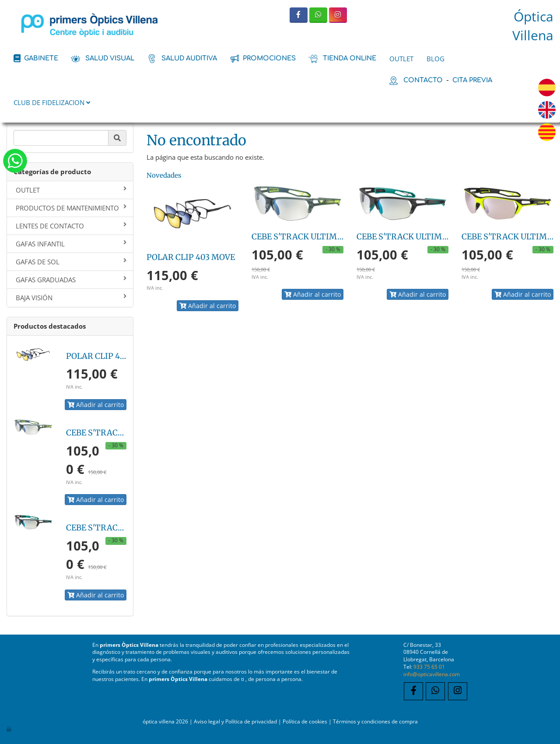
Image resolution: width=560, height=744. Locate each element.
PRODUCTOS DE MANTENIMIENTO (71, 208)
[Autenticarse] (9, 729)
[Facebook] (299, 15)
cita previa (472, 80)
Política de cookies (305, 721)
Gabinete (41, 58)
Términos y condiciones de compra (375, 721)
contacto (423, 80)
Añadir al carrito (96, 405)
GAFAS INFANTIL (71, 244)
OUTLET (401, 59)
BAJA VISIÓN (71, 298)
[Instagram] (338, 15)
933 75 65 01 (429, 667)
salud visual (110, 58)
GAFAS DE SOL (71, 262)
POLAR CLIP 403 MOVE (110, 356)
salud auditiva (189, 58)
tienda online (350, 58)
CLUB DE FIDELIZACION (52, 102)
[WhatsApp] (318, 15)
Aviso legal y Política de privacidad (235, 721)
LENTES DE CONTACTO (71, 226)
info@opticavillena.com (432, 674)
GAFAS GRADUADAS (71, 280)
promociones (269, 58)
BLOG (436, 59)
